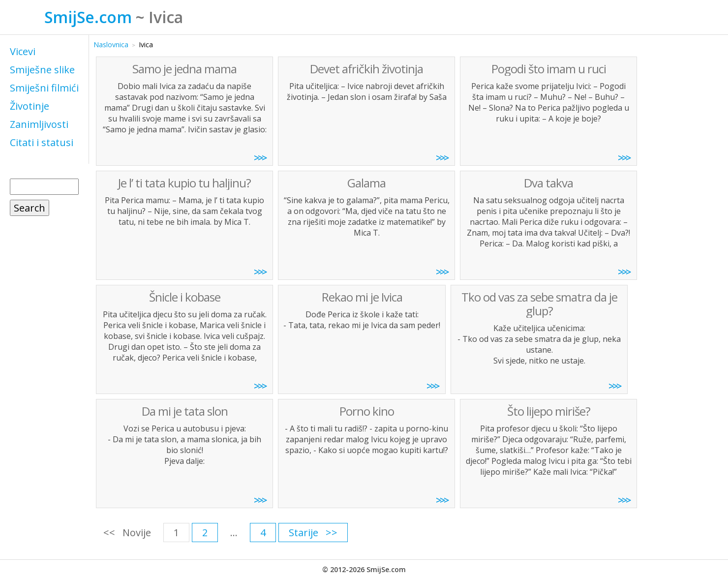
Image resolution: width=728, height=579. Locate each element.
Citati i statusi (42, 142)
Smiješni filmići (44, 88)
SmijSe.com (88, 17)
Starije (303, 533)
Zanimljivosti (39, 124)
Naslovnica (111, 45)
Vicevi (23, 51)
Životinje (30, 106)
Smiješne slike (42, 70)
